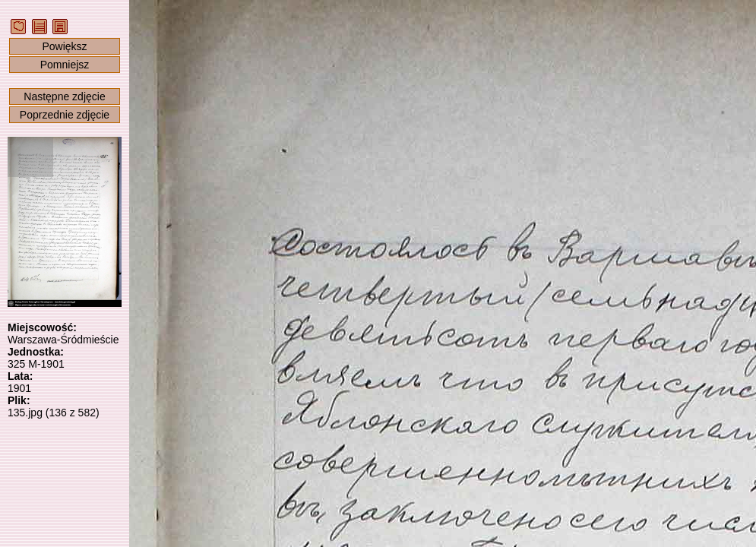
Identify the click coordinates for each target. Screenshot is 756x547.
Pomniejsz (65, 65)
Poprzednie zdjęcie (65, 115)
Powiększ (64, 46)
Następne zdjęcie (64, 96)
